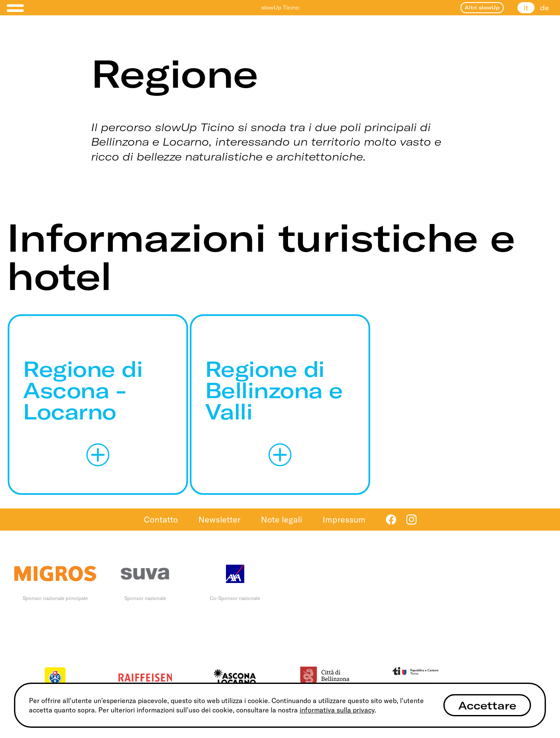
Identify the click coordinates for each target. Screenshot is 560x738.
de (544, 8)
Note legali (281, 519)
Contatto (161, 519)
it (526, 8)
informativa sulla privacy (337, 710)
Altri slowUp (482, 7)
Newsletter (219, 519)
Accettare (487, 705)
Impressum (344, 519)
